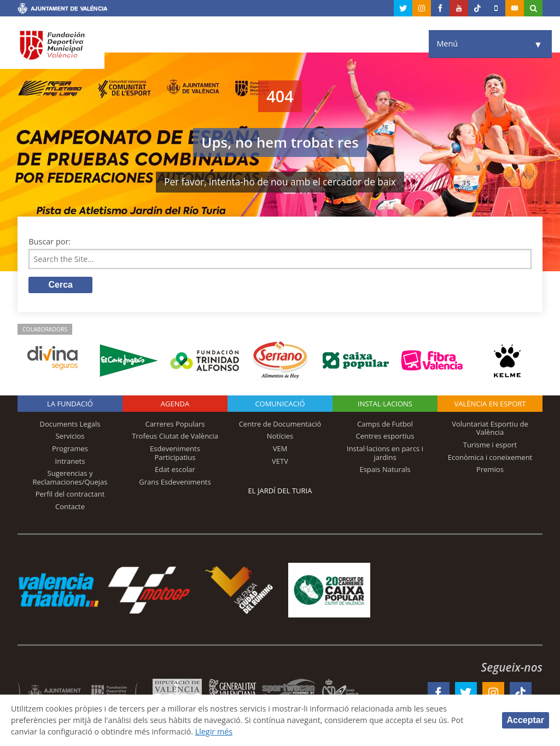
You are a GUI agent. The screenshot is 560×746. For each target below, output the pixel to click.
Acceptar (526, 720)
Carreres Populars (175, 424)
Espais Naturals (385, 470)
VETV (280, 461)
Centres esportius (385, 436)
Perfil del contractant (70, 494)
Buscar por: (49, 241)
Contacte (70, 507)
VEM (280, 449)
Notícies (280, 436)
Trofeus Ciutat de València (175, 436)
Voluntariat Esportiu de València (490, 428)
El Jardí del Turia (280, 491)
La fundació (70, 404)
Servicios (70, 436)
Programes (70, 449)
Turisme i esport (490, 445)
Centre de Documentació (280, 424)
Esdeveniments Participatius (175, 453)
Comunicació (280, 404)
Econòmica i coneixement (490, 457)
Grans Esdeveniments (175, 482)
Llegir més (216, 732)
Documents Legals (70, 424)
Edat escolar (175, 470)
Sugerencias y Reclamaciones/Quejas (70, 478)
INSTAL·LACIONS (385, 404)
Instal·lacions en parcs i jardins (385, 453)
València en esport (490, 404)
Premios (490, 470)
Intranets (70, 461)
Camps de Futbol (385, 424)
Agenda (175, 404)
